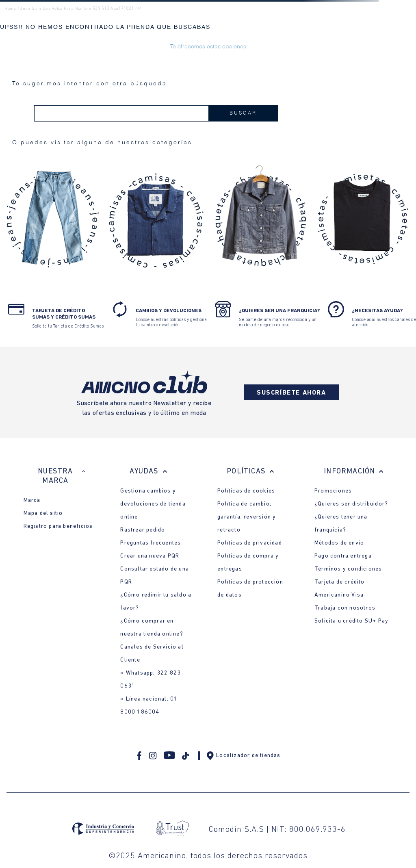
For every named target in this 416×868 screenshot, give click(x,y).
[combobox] (156, 113)
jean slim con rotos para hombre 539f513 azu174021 (77, 9)
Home (10, 9)
